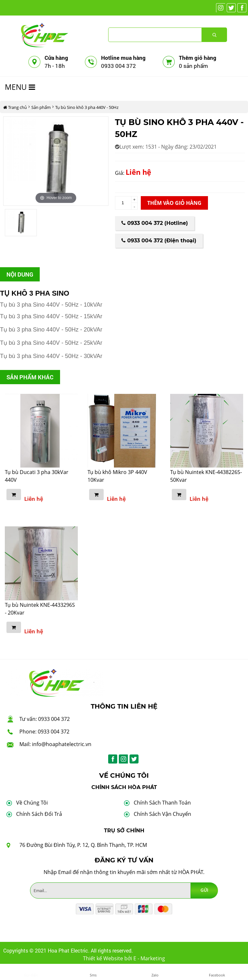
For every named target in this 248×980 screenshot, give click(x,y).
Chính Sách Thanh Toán (162, 803)
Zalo (155, 975)
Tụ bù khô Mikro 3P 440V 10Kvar (117, 476)
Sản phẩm (41, 107)
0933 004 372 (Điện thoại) (159, 241)
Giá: (120, 173)
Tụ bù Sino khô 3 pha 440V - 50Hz (87, 107)
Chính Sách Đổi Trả (39, 814)
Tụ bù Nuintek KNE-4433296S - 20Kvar (40, 609)
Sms (93, 975)
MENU (20, 87)
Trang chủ (15, 107)
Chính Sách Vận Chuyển (162, 814)
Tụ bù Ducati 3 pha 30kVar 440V (37, 476)
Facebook (217, 975)
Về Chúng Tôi (32, 803)
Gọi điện (31, 975)
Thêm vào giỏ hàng (174, 203)
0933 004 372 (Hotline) (155, 223)
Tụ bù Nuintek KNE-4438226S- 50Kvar (206, 476)
